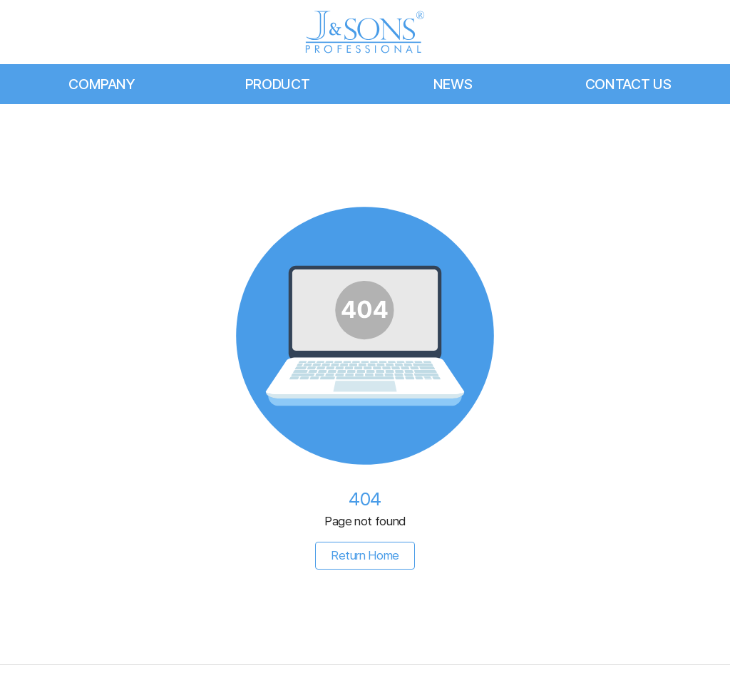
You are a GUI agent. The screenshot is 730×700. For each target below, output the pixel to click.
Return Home (365, 555)
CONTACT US (628, 84)
